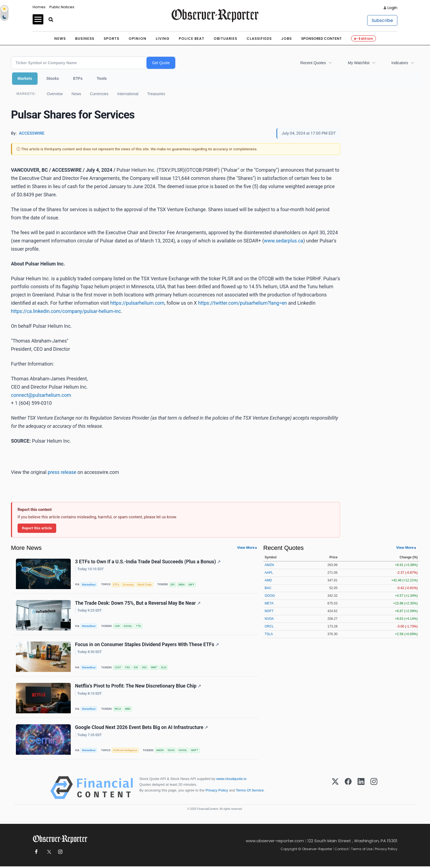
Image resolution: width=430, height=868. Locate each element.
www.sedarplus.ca (283, 241)
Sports (111, 39)
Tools (102, 78)
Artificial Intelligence (126, 752)
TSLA (269, 634)
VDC (145, 668)
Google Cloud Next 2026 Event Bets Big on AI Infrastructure (142, 729)
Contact (342, 851)
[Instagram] (374, 789)
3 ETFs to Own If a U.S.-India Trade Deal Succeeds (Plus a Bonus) (148, 562)
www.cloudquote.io (231, 780)
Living (163, 39)
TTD (139, 627)
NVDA (269, 619)
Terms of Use (362, 851)
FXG (128, 668)
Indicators (400, 63)
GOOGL (128, 627)
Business (85, 39)
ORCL (269, 626)
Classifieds (259, 39)
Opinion (138, 39)
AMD (268, 580)
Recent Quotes (313, 63)
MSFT (196, 752)
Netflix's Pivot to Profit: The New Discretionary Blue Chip (138, 687)
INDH (183, 585)
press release (62, 472)
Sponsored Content (321, 39)
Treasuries (156, 94)
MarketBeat (89, 585)
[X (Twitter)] (335, 789)
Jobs (286, 39)
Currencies (99, 94)
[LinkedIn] (361, 789)
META (269, 603)
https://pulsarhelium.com (137, 303)
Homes (39, 7)
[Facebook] (348, 789)
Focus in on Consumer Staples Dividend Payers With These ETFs (147, 645)
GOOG (172, 752)
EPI (174, 585)
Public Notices (62, 7)
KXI (137, 668)
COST (118, 668)
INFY (193, 585)
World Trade (146, 585)
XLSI (165, 668)
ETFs (78, 78)
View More (246, 548)
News (60, 39)
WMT (155, 668)
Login (392, 8)
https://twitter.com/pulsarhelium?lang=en (242, 303)
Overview (55, 94)
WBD (128, 710)
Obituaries (225, 39)
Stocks (53, 78)
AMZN (161, 752)
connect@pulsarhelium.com (41, 395)
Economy (129, 585)
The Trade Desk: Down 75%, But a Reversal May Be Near (138, 604)
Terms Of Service (250, 792)
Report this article (37, 528)
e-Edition (363, 39)
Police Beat (192, 39)
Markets (25, 78)
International (128, 94)
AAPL (269, 573)
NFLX (118, 710)
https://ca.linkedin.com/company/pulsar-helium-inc (66, 311)
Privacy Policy (217, 792)
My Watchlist (359, 63)
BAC (268, 588)
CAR (118, 627)
